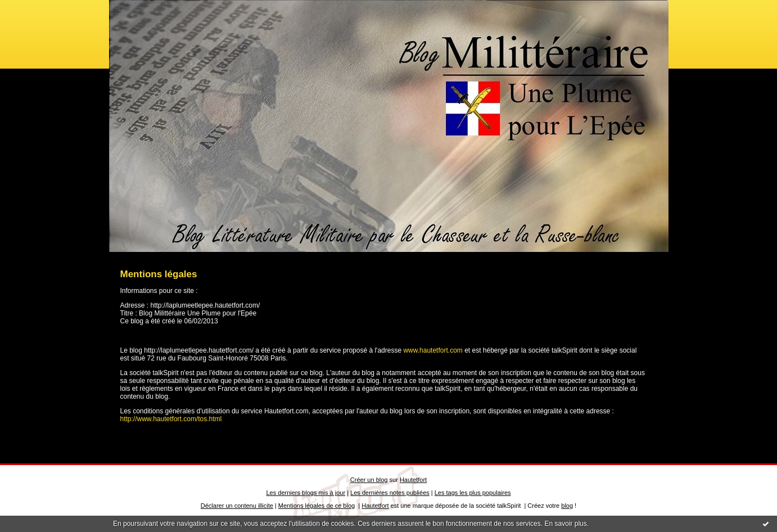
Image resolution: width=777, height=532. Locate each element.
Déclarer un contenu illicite (237, 506)
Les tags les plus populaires (473, 493)
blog (567, 506)
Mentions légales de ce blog (317, 506)
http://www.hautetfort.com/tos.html (171, 419)
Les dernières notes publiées (390, 493)
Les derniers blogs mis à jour (306, 493)
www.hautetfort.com (433, 350)
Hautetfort (413, 480)
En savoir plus (565, 524)
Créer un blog (369, 480)
